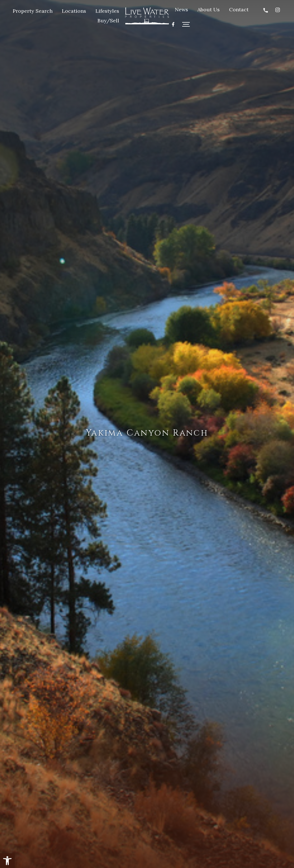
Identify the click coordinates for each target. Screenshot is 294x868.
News (181, 9)
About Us (209, 9)
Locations (74, 11)
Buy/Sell (108, 21)
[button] (7, 861)
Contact (239, 9)
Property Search (33, 11)
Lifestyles (107, 11)
